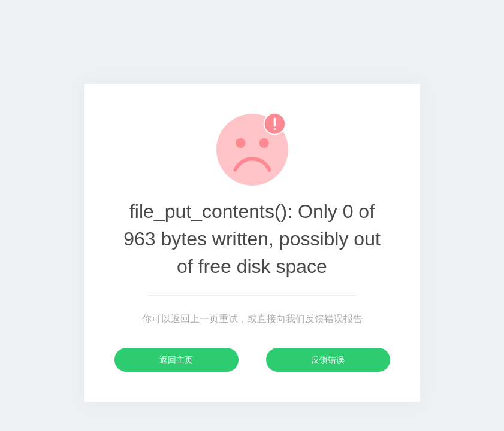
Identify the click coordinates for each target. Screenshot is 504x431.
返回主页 (176, 360)
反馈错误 (328, 360)
